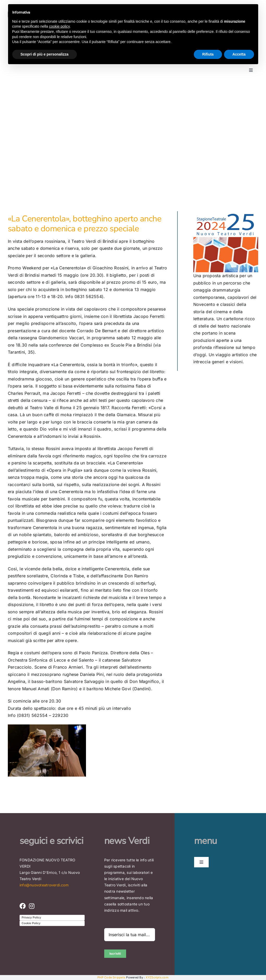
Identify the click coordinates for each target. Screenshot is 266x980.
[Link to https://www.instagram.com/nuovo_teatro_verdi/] (32, 906)
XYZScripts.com (157, 977)
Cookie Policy (31, 923)
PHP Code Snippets (111, 977)
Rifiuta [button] (208, 54)
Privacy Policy (31, 917)
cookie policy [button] (59, 26)
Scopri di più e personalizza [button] (45, 54)
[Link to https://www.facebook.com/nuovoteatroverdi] (23, 906)
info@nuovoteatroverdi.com (44, 885)
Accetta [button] (239, 54)
